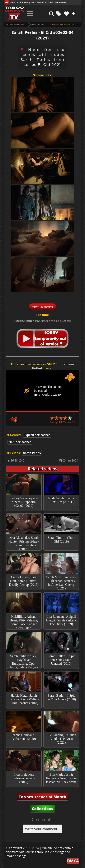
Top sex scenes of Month (42, 797)
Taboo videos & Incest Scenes (16, 25)
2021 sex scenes (20, 442)
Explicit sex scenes (38, 25)
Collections (42, 809)
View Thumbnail (42, 307)
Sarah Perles (32, 453)
